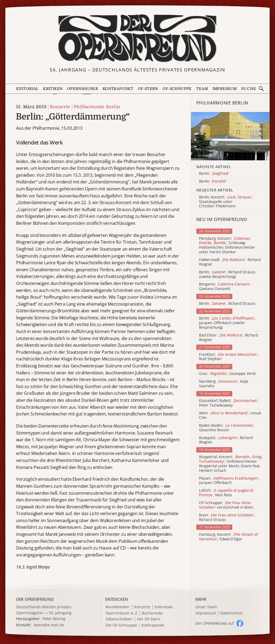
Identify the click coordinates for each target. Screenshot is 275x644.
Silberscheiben (119, 619)
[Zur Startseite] (138, 38)
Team (202, 89)
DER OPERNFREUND (35, 599)
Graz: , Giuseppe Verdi (227, 374)
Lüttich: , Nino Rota (226, 493)
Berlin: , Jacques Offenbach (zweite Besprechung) (227, 323)
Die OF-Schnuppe (121, 625)
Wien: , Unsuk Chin (230, 415)
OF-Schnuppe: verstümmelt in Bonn (226, 505)
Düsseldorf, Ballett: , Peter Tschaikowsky (229, 403)
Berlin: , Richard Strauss (227, 304)
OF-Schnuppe (177, 89)
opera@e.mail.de (49, 625)
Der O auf (215, 623)
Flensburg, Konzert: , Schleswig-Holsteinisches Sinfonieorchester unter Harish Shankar (227, 245)
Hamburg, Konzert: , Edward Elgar (228, 537)
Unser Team (206, 607)
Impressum (225, 89)
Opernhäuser (83, 89)
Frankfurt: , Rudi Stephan (229, 357)
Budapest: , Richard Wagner (226, 440)
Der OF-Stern (149, 619)
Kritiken (53, 89)
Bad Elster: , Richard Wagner (228, 338)
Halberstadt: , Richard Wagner (230, 262)
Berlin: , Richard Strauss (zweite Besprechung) (227, 274)
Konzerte (60, 107)
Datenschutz (231, 613)
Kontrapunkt (118, 89)
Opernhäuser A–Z (121, 613)
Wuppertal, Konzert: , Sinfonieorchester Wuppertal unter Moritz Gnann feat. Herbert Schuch (231, 464)
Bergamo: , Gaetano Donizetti (225, 287)
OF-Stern (148, 89)
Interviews (164, 607)
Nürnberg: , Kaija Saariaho (224, 384)
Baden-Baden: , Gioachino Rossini (227, 428)
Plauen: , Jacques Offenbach (229, 481)
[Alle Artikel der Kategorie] (230, 136)
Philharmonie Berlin (97, 107)
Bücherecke (152, 613)
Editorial (27, 89)
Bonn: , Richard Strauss (227, 518)
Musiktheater (117, 607)
